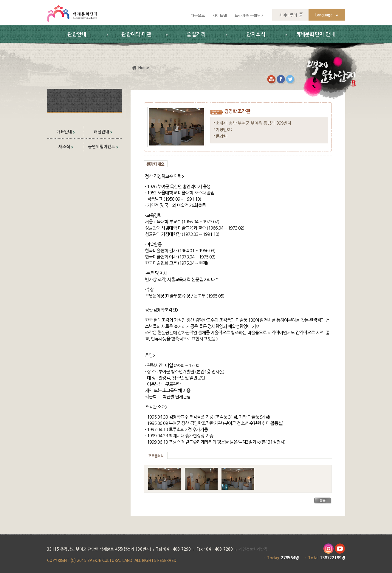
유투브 (340, 549)
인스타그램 (328, 549)
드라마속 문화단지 (250, 16)
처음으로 (198, 16)
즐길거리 (196, 34)
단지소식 (256, 34)
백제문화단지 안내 (315, 34)
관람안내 (77, 34)
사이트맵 (220, 16)
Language (324, 15)
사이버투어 (288, 15)
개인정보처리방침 (253, 549)
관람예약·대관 (136, 34)
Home (144, 68)
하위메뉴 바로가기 (0, 0)
